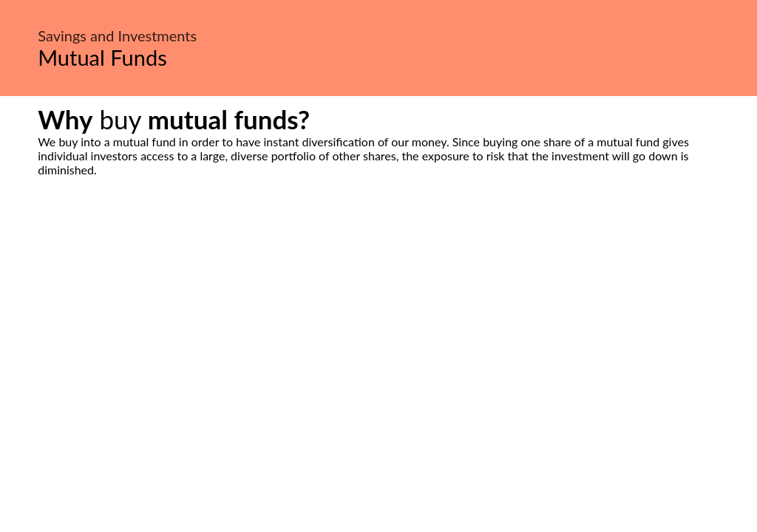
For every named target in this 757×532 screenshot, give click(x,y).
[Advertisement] (378, 316)
